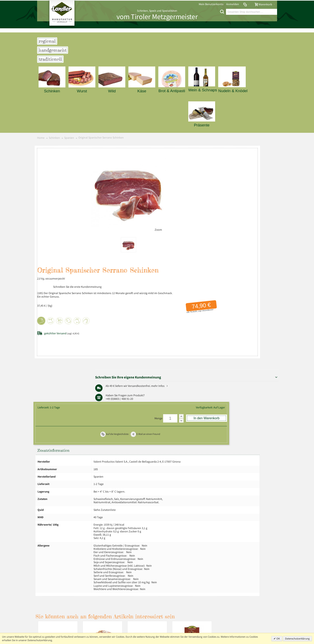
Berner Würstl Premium (104, 504)
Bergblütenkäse (59, 502)
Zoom (103, 228)
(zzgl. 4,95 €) (139, 232)
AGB (76, 545)
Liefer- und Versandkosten (97, 545)
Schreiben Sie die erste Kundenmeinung (155, 182)
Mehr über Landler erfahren (57, 588)
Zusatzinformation (55, 288)
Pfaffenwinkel (263, 197)
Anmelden (233, 4)
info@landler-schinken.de (257, 618)
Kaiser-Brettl (149, 502)
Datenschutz (63, 545)
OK (278, 639)
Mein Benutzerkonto (211, 4)
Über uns (270, 545)
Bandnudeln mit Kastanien (194, 504)
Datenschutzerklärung (297, 639)
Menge (143, 253)
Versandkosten (194, 209)
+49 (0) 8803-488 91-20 (258, 606)
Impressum (45, 545)
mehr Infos (263, 181)
